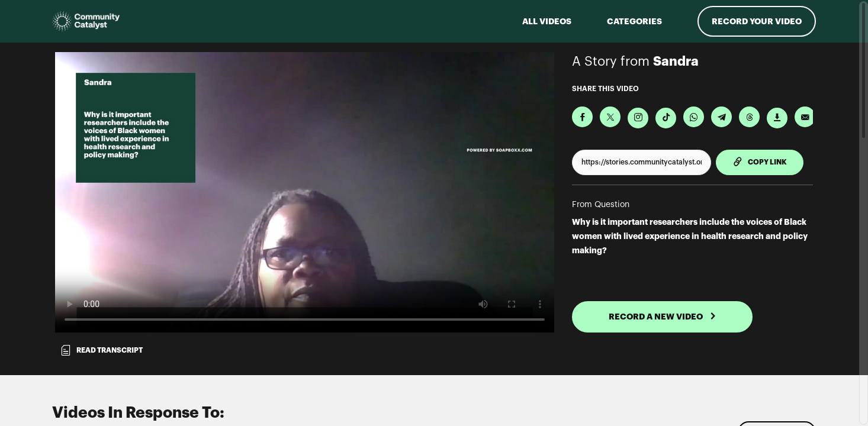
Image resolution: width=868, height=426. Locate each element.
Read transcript (101, 350)
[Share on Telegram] (721, 117)
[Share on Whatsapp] (694, 117)
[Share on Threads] (749, 117)
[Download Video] (777, 118)
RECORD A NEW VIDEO (663, 317)
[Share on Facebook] (582, 117)
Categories (634, 21)
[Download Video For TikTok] (666, 118)
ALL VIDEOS (547, 21)
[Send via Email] (805, 117)
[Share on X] (610, 117)
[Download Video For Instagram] (638, 118)
